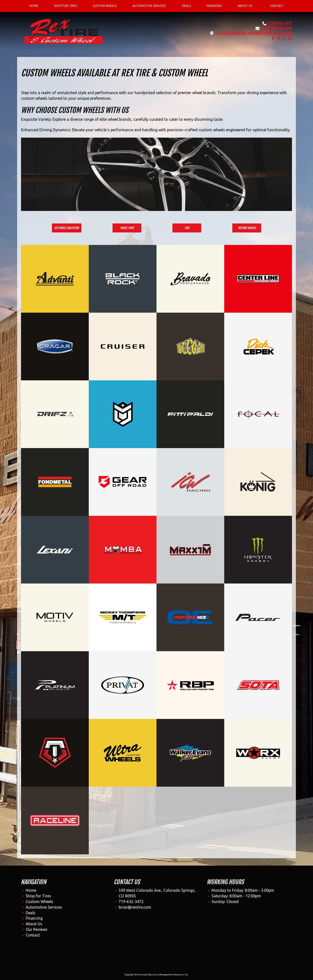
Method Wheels (247, 228)
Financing (34, 918)
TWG (187, 228)
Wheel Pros (127, 228)
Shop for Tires (38, 896)
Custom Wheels (39, 902)
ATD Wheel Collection (67, 228)
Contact (33, 935)
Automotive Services (44, 907)
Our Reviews (37, 929)
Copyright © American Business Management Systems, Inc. (156, 975)
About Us (34, 924)
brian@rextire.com (276, 28)
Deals (31, 913)
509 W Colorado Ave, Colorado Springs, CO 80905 (254, 33)
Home (31, 890)
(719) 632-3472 (280, 23)
